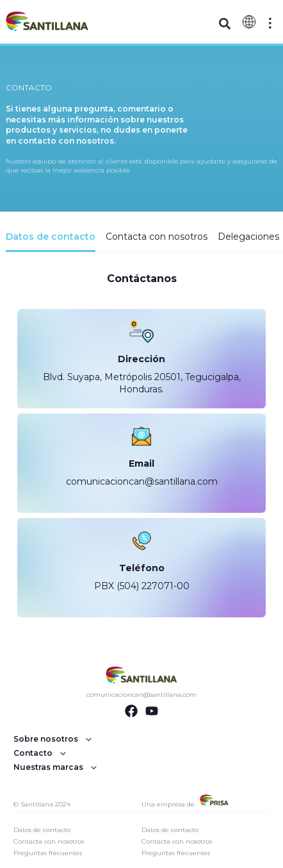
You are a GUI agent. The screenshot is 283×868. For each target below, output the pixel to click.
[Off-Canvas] (270, 23)
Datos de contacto (42, 830)
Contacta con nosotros (49, 841)
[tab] (51, 241)
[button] (224, 23)
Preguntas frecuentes (48, 853)
